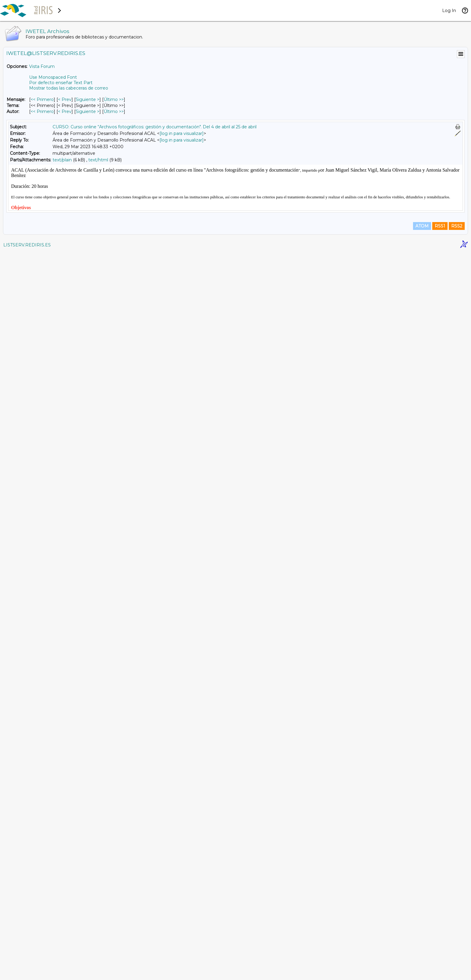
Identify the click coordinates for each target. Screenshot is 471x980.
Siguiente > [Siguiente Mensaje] (88, 99)
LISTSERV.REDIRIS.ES (27, 972)
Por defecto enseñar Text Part (61, 83)
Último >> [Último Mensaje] (114, 99)
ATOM (422, 954)
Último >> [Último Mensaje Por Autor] (114, 111)
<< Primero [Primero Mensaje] (42, 99)
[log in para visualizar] (182, 133)
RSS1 (440, 954)
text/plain (62, 160)
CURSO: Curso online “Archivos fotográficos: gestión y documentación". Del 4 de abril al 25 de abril (155, 127)
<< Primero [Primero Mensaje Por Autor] (42, 111)
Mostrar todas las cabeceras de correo (69, 88)
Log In (449, 11)
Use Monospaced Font (53, 77)
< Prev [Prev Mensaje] (65, 99)
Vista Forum (42, 66)
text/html (98, 160)
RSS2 (457, 954)
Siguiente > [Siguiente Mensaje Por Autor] (88, 111)
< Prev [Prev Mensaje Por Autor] (65, 111)
